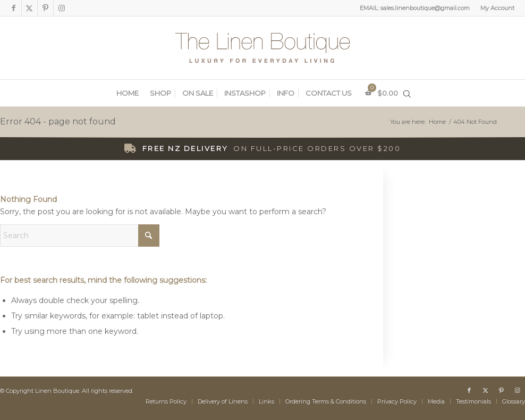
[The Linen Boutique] (262, 48)
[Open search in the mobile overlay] (407, 94)
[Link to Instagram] (62, 8)
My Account (497, 8)
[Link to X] (29, 8)
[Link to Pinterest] (45, 8)
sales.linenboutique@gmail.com (425, 8)
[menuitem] (495, 8)
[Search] (80, 236)
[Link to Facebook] (14, 8)
